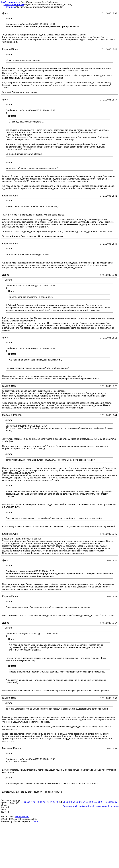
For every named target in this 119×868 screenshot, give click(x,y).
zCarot (35, 821)
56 (80, 802)
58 (87, 802)
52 (67, 802)
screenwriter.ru (22, 817)
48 (54, 802)
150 (95, 802)
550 (100, 802)
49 (57, 802)
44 (41, 802)
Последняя (111, 802)
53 (71, 802)
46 (47, 802)
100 (91, 802)
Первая (25, 802)
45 (44, 802)
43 (38, 802)
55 (77, 802)
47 (51, 802)
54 (74, 802)
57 (84, 802)
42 (34, 802)
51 (64, 802)
